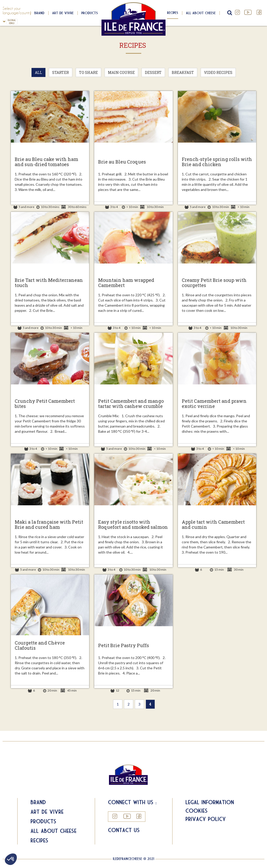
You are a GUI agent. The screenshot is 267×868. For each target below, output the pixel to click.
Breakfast (183, 72)
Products (90, 13)
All (38, 72)
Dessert (153, 72)
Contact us (124, 830)
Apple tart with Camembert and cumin (213, 525)
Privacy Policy (206, 819)
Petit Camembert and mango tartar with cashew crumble (131, 404)
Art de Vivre (63, 13)
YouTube (248, 12)
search (229, 13)
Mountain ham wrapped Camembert (126, 283)
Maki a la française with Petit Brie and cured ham (49, 525)
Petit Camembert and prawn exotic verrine (214, 404)
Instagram (238, 12)
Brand (39, 13)
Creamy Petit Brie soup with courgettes (214, 283)
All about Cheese (53, 831)
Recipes (173, 13)
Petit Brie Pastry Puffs (124, 646)
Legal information (210, 802)
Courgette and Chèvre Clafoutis (40, 646)
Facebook (259, 12)
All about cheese (201, 13)
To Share (88, 72)
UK (4, 22)
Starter (61, 72)
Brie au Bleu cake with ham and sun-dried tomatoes (46, 162)
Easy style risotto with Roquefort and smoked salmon (133, 525)
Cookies (197, 811)
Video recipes (218, 72)
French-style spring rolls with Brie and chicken (217, 162)
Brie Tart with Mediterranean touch (49, 283)
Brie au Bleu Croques (122, 162)
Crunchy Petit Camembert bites (45, 404)
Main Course (121, 72)
